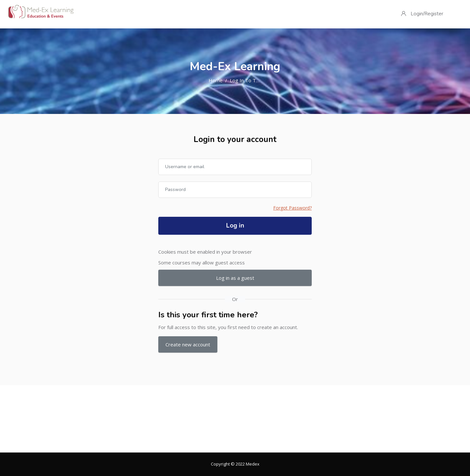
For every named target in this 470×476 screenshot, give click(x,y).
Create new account (188, 344)
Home (216, 80)
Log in (235, 226)
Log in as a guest (235, 278)
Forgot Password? (292, 208)
